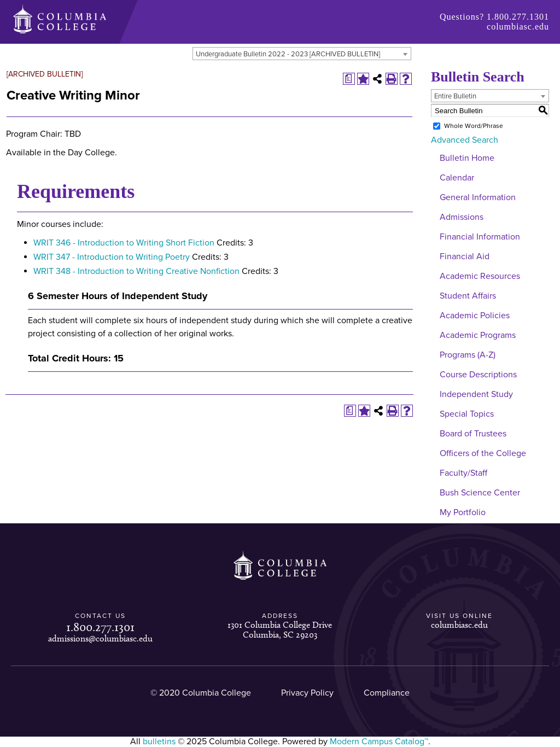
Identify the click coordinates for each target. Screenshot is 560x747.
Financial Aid (465, 256)
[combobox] (302, 54)
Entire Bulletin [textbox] (455, 96)
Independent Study (476, 394)
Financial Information (480, 237)
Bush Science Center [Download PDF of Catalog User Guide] (480, 493)
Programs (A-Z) (468, 355)
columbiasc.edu (518, 27)
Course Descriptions (478, 375)
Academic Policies (475, 316)
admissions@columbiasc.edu (100, 638)
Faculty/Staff (463, 473)
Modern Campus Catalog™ (379, 742)
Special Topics (467, 414)
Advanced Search (465, 140)
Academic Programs (478, 335)
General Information (478, 197)
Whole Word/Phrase (474, 126)
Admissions (462, 217)
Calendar (457, 178)
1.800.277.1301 (518, 17)
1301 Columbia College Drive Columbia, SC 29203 (280, 630)
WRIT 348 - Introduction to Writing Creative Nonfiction (136, 271)
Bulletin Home (467, 158)
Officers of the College (483, 453)
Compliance (387, 693)
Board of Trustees (473, 434)
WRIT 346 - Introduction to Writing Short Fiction (124, 243)
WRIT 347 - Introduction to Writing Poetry (112, 257)
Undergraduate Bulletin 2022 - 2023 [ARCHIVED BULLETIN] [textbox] (288, 54)
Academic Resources (480, 276)
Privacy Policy (307, 693)
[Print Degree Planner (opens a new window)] (349, 79)
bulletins (159, 742)
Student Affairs (468, 296)
